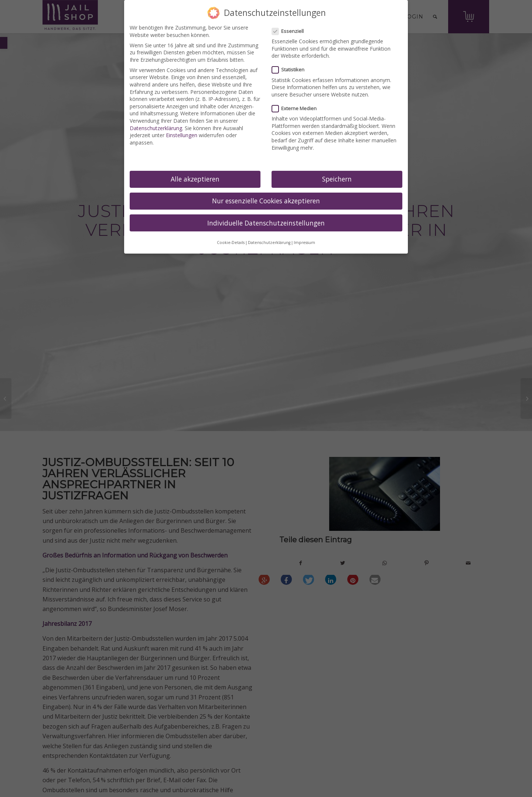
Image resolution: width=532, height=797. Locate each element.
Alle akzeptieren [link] (195, 179)
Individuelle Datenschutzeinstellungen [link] (266, 223)
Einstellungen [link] (182, 135)
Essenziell (291, 31)
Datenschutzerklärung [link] (156, 128)
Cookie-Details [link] (231, 243)
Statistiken (291, 70)
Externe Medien (297, 108)
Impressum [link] (304, 243)
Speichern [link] (337, 179)
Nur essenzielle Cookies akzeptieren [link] (266, 201)
